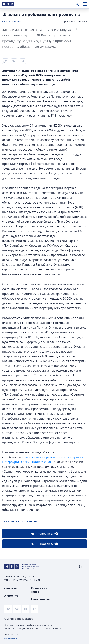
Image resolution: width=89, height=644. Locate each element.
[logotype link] (11, 4)
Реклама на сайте (39, 590)
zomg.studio (11, 638)
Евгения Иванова (12, 21)
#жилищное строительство (19, 521)
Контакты (10, 588)
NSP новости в (45, 534)
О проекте (11, 596)
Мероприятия (41, 599)
